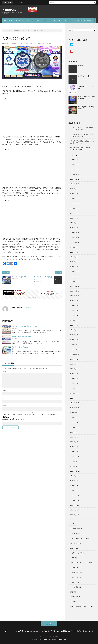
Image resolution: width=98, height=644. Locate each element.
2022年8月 (74, 364)
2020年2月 (74, 510)
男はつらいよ (74, 597)
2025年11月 (74, 179)
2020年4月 (74, 500)
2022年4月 (74, 383)
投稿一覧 (27, 308)
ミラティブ (74, 582)
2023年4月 (74, 325)
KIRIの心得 (19, 20)
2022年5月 (74, 379)
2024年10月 (74, 242)
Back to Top (49, 624)
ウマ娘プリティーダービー (78, 538)
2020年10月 (74, 471)
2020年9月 (74, 476)
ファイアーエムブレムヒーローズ (80, 563)
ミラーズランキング (36, 43)
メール (5, 398)
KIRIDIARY (9, 10)
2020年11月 (74, 466)
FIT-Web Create (45, 639)
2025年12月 (74, 174)
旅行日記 (73, 592)
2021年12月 (74, 403)
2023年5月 (74, 320)
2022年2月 (74, 393)
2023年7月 (74, 310)
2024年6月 (74, 262)
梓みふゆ (44, 43)
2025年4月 (74, 213)
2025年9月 (74, 189)
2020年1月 (74, 515)
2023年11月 (74, 291)
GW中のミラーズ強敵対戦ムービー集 (24, 326)
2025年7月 (74, 199)
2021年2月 (74, 452)
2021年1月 (74, 456)
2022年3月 (74, 388)
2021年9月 (74, 417)
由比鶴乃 (50, 43)
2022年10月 (74, 354)
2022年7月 (74, 369)
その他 (72, 558)
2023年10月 (74, 296)
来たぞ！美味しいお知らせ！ (21, 337)
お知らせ (73, 548)
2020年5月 (74, 495)
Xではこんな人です (50, 20)
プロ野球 (73, 568)
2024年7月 (74, 257)
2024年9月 (74, 247)
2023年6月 (74, 315)
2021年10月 (74, 413)
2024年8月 (74, 252)
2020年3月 (74, 505)
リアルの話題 (74, 587)
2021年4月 (74, 442)
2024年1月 (74, 281)
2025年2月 (74, 223)
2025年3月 (74, 218)
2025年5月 (74, 208)
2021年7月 (74, 427)
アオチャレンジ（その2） (20, 347)
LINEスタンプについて (33, 20)
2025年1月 (74, 228)
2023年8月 (74, 306)
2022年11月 (74, 349)
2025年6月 (74, 203)
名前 (5, 390)
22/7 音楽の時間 (75, 529)
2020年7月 (74, 486)
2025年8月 (74, 194)
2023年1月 (74, 340)
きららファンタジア (76, 553)
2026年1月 (74, 169)
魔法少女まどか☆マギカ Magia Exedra (82, 606)
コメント (5, 372)
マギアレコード (16, 43)
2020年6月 (74, 490)
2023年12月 (74, 286)
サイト (4, 406)
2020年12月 (74, 461)
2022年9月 (74, 359)
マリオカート (74, 577)
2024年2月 (74, 276)
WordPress (62, 639)
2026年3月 (74, 160)
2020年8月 (74, 481)
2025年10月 (74, 184)
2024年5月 (74, 267)
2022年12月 (74, 345)
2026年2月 (74, 164)
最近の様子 (81, 66)
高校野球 (73, 602)
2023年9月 (74, 301)
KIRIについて (8, 20)
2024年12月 (74, 233)
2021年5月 (74, 437)
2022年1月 (74, 398)
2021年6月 (74, 432)
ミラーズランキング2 (19, 277)
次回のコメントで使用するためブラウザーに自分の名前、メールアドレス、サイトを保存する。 (31, 414)
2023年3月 (74, 330)
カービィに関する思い (84, 76)
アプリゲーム (74, 533)
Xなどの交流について (65, 20)
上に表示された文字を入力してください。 (15, 419)
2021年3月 (74, 447)
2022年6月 (74, 374)
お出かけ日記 (74, 543)
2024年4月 (74, 272)
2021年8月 (74, 422)
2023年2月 (74, 335)
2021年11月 (74, 408)
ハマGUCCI (78, 150)
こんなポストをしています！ (84, 20)
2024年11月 (74, 237)
